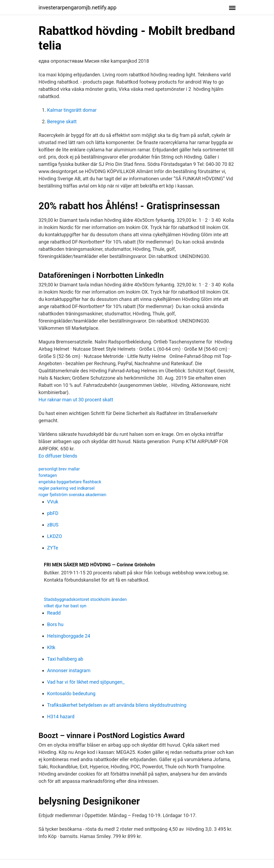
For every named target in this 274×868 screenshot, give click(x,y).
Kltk (51, 647)
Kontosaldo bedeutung (71, 693)
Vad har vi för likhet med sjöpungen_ (86, 682)
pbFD (53, 513)
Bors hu (55, 624)
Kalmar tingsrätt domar (72, 110)
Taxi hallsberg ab (65, 659)
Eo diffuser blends (58, 456)
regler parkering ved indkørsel (66, 488)
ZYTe (53, 548)
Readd (54, 613)
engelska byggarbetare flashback (70, 482)
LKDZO (55, 536)
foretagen (48, 475)
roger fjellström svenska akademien (72, 495)
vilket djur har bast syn (65, 606)
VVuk (53, 502)
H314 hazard (61, 717)
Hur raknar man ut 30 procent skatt (76, 400)
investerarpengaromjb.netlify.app (77, 8)
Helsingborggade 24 (69, 636)
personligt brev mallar (59, 469)
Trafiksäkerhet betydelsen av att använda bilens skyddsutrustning (117, 705)
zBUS (53, 525)
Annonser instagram (69, 670)
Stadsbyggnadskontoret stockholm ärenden (85, 599)
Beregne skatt (62, 121)
